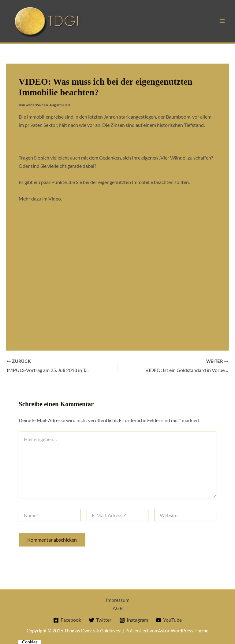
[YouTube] (169, 620)
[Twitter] (100, 620)
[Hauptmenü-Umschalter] (222, 21)
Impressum (118, 600)
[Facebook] (67, 620)
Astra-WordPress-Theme (183, 631)
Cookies (30, 642)
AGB (118, 608)
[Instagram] (134, 620)
